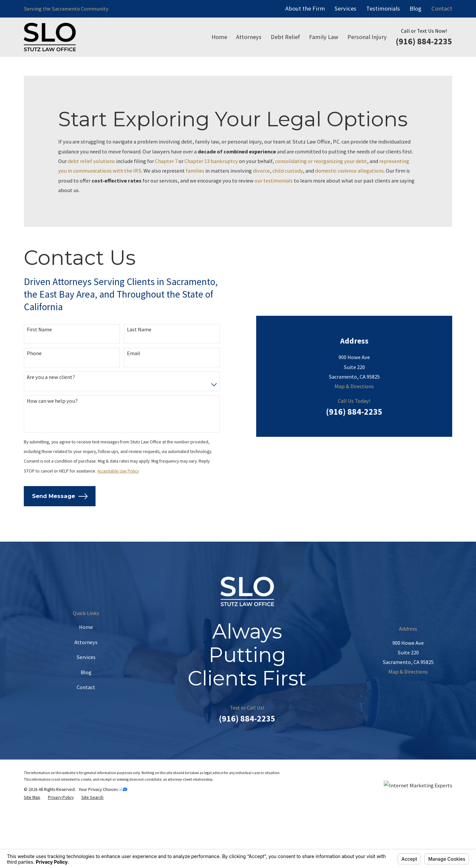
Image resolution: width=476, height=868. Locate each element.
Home (86, 684)
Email (134, 382)
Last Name (139, 358)
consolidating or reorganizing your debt (321, 161)
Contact (442, 8)
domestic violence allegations (349, 171)
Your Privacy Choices (103, 846)
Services (345, 8)
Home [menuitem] (219, 37)
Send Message (60, 525)
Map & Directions (354, 316)
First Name (39, 358)
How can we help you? (52, 429)
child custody (288, 171)
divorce (261, 171)
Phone (34, 382)
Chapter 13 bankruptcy (211, 161)
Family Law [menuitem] (324, 37)
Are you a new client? (51, 405)
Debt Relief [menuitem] (285, 37)
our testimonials (274, 181)
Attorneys (86, 699)
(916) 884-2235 (424, 41)
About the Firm (305, 8)
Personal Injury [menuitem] (367, 37)
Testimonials (383, 8)
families (195, 171)
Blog (416, 8)
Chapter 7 (166, 161)
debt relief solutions (91, 161)
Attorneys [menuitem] (249, 37)
